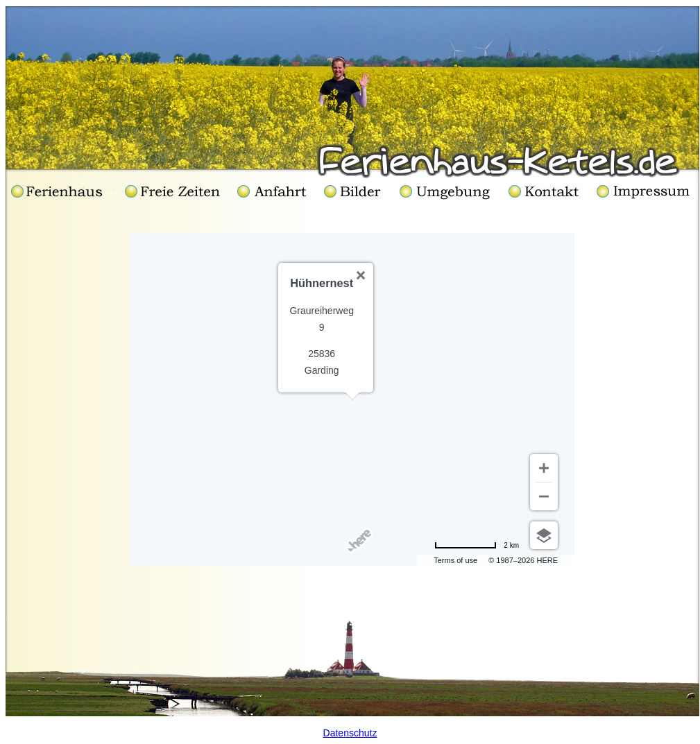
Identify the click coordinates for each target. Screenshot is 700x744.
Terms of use (455, 560)
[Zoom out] (544, 496)
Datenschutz (350, 733)
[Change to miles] (477, 545)
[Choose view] (544, 535)
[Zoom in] (544, 468)
